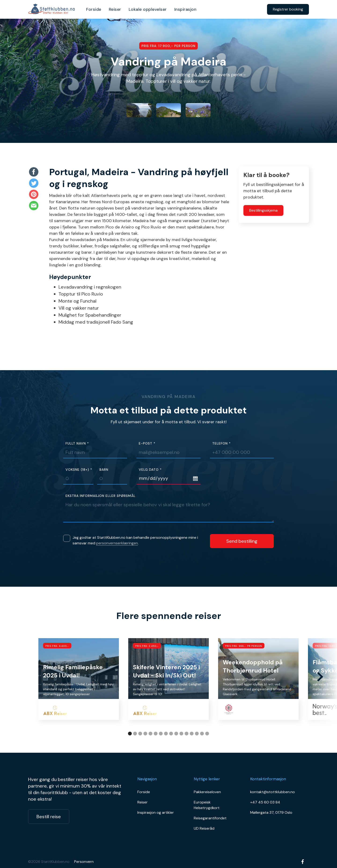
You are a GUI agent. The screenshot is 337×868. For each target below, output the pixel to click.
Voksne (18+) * (79, 470)
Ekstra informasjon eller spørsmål (101, 496)
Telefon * (222, 443)
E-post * (147, 443)
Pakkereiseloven (207, 792)
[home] (53, 9)
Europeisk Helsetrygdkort (207, 805)
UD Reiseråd (204, 828)
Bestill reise (49, 817)
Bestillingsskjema (263, 210)
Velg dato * (150, 470)
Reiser (115, 9)
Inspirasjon (185, 9)
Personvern (84, 862)
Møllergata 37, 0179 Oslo (271, 812)
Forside (94, 9)
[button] (320, 677)
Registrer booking (288, 9)
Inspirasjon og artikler (156, 812)
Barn (104, 470)
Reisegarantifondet (210, 818)
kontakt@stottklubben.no (273, 792)
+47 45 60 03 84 (265, 802)
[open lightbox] (139, 110)
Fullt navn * (77, 443)
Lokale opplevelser (148, 9)
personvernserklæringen (117, 543)
